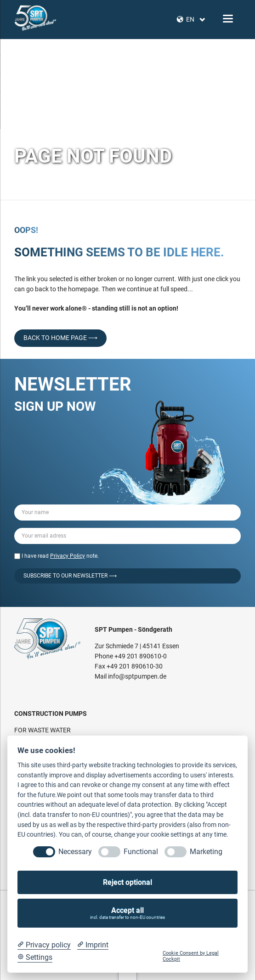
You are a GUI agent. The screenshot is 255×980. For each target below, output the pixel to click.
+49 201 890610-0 (141, 656)
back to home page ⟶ (60, 338)
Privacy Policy (68, 556)
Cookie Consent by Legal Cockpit (191, 956)
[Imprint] (93, 945)
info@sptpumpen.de (137, 676)
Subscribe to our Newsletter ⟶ (70, 576)
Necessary (75, 852)
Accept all (128, 913)
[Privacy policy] (44, 945)
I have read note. (60, 556)
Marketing (206, 852)
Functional (141, 852)
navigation (228, 19)
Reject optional (127, 882)
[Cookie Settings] (35, 957)
